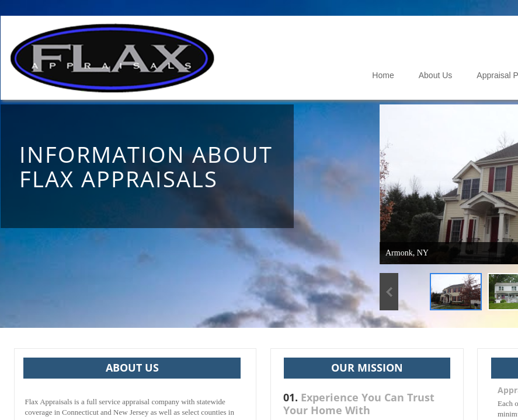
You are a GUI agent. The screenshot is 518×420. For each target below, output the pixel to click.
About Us (436, 75)
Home (383, 75)
